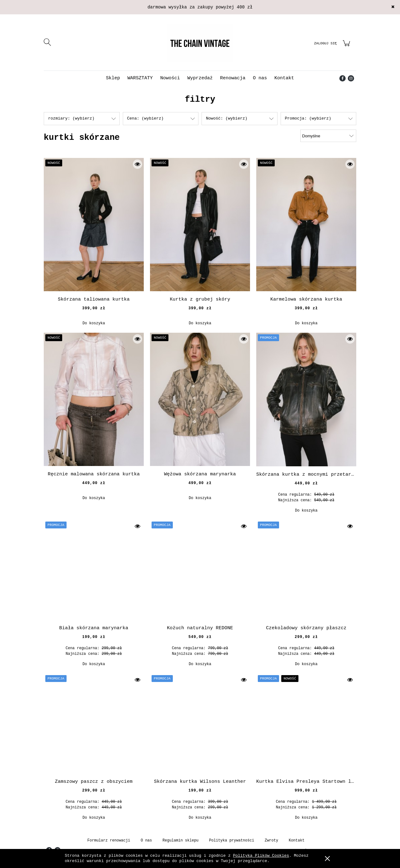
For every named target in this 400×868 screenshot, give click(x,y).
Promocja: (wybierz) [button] (308, 118)
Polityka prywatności (232, 841)
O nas (146, 841)
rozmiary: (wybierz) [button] (71, 118)
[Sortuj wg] (328, 136)
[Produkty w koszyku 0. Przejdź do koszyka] (347, 47)
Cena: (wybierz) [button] (145, 118)
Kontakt (297, 841)
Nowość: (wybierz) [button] (227, 118)
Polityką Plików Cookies (261, 856)
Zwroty (271, 841)
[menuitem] (113, 78)
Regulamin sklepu (180, 841)
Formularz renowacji (109, 841)
